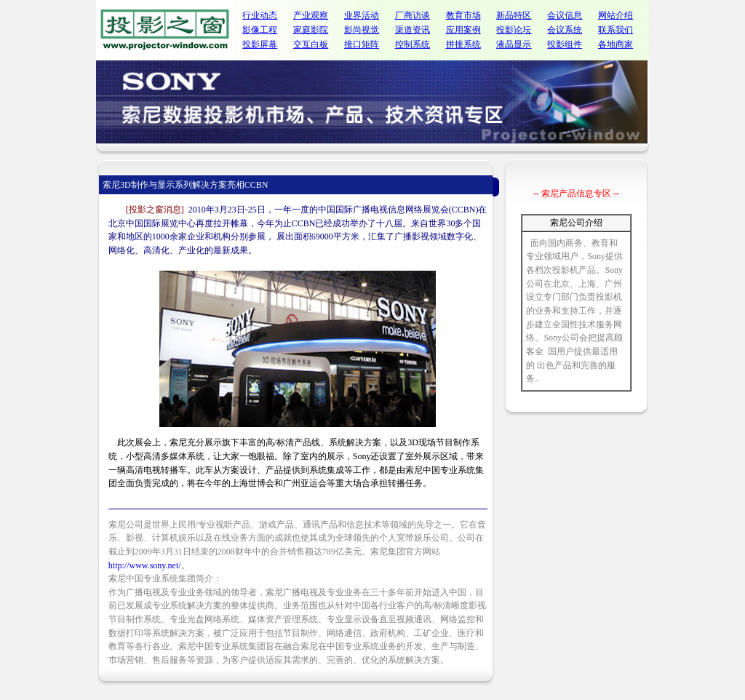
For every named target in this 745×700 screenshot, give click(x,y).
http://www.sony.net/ (145, 565)
